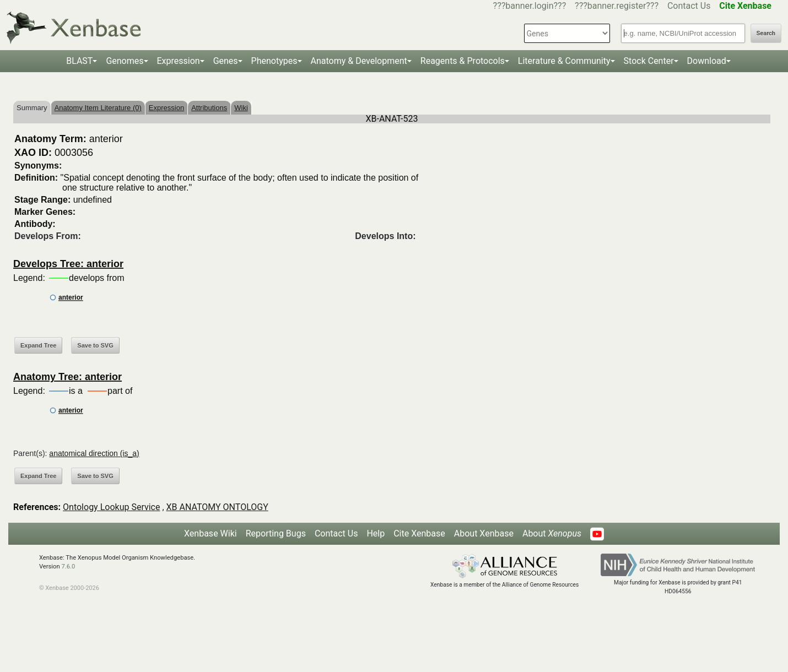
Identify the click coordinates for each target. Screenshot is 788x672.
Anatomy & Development (359, 61)
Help (376, 533)
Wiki (241, 108)
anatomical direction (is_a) (94, 453)
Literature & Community (564, 61)
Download (707, 61)
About (552, 533)
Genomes (125, 61)
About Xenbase (484, 533)
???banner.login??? (530, 6)
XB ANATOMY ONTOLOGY (217, 507)
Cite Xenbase (419, 533)
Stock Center (649, 61)
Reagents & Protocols (463, 61)
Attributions (209, 108)
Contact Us (689, 6)
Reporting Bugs (276, 533)
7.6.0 (68, 567)
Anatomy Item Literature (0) (98, 108)
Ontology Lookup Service (111, 507)
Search (766, 33)
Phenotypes (274, 61)
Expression (179, 61)
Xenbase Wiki (211, 533)
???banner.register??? (617, 6)
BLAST (79, 61)
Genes (226, 61)
